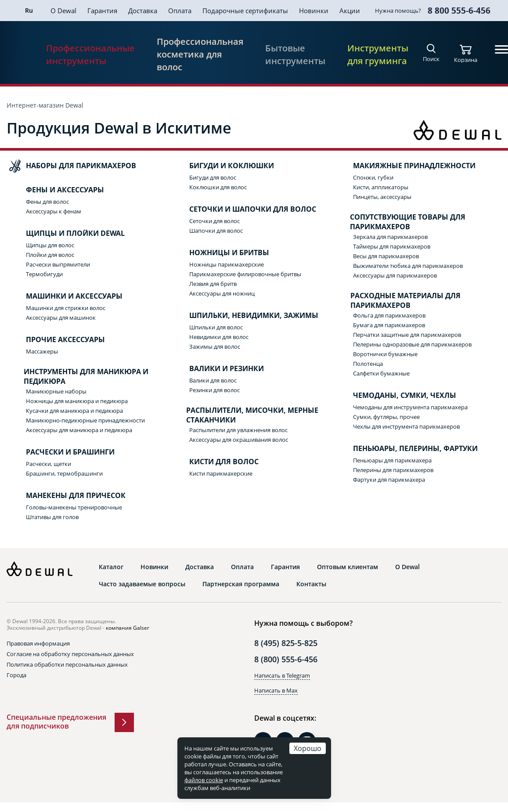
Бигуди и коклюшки (223, 166)
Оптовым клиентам (348, 567)
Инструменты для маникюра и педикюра (78, 377)
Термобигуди (44, 274)
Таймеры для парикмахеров (392, 246)
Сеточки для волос (214, 221)
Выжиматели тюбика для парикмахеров (408, 266)
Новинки (314, 11)
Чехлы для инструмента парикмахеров (406, 426)
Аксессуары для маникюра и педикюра (79, 430)
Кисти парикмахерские (221, 473)
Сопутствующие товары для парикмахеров (401, 222)
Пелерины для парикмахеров (393, 470)
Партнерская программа (241, 584)
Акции (350, 11)
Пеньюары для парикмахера (392, 460)
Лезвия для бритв (213, 284)
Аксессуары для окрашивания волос (239, 440)
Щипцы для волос (50, 245)
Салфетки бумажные (381, 373)
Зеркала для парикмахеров (390, 237)
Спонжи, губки (373, 177)
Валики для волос (213, 380)
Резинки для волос (214, 390)
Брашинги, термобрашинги (64, 473)
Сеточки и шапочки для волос (244, 209)
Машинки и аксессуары (65, 296)
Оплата (180, 11)
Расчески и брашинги (61, 452)
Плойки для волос (50, 255)
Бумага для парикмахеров (389, 325)
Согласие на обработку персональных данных (70, 654)
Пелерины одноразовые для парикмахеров (412, 344)
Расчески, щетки (49, 464)
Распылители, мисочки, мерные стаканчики (245, 415)
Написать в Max (276, 690)
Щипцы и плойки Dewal (67, 234)
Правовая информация (38, 643)
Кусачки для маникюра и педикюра (74, 411)
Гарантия (102, 11)
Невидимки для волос (219, 337)
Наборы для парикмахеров (72, 166)
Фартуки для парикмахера (389, 480)
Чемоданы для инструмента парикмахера (410, 407)
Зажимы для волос (215, 346)
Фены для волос (47, 202)
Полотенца (368, 364)
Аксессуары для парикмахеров (395, 275)
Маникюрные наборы (56, 391)
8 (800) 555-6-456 (286, 659)
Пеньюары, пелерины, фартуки (407, 449)
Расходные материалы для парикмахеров (398, 301)
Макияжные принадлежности (405, 166)
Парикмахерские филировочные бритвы (245, 274)
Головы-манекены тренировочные (74, 507)
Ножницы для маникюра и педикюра (77, 401)
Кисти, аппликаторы (381, 187)
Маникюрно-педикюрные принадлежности (85, 420)
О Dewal (63, 11)
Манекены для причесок (67, 496)
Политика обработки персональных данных (67, 664)
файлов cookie (204, 780)
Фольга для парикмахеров (389, 315)
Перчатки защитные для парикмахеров (407, 335)
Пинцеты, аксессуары (382, 197)
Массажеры (42, 351)
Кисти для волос (215, 462)
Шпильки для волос (216, 327)
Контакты (311, 584)
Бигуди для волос (213, 177)
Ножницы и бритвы (220, 253)
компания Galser (128, 628)
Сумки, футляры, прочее (386, 417)
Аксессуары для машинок (61, 318)
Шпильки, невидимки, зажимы (245, 316)
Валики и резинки (218, 369)
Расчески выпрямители (58, 264)
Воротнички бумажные (385, 354)
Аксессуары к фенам (54, 211)
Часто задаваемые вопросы (142, 584)
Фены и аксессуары (56, 190)
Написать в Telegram (282, 675)
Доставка (143, 11)
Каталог (111, 567)
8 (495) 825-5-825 (286, 643)
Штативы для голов (52, 517)
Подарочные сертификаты (245, 11)
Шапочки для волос (216, 231)
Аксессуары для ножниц (222, 293)
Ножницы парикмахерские (227, 264)
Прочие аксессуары (57, 340)
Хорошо (308, 748)
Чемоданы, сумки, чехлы (396, 396)
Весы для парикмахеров (386, 256)
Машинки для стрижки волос (66, 308)
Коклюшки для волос (218, 187)
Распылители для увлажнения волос (238, 430)
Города (16, 675)
